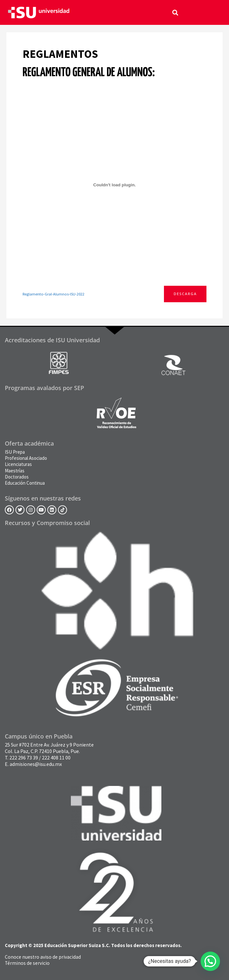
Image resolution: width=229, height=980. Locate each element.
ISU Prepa (15, 452)
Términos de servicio (27, 963)
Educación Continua (25, 483)
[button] (175, 12)
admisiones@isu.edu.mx (36, 764)
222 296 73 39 (24, 758)
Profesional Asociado (26, 458)
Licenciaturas (18, 464)
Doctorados (17, 477)
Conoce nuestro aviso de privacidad (43, 957)
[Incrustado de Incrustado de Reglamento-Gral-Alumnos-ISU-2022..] (115, 185)
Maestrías (15, 471)
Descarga (185, 294)
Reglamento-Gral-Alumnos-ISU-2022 (53, 294)
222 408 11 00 (56, 758)
